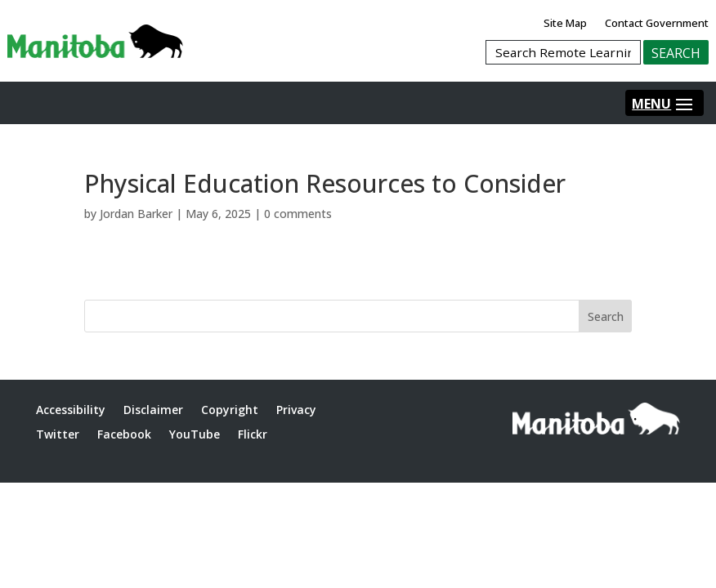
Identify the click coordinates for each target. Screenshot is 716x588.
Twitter (58, 434)
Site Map (565, 23)
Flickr (253, 434)
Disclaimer (153, 410)
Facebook (124, 434)
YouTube (195, 434)
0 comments (298, 214)
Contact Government (657, 23)
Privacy (296, 410)
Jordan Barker (136, 214)
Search (606, 316)
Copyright (230, 410)
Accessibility (71, 410)
